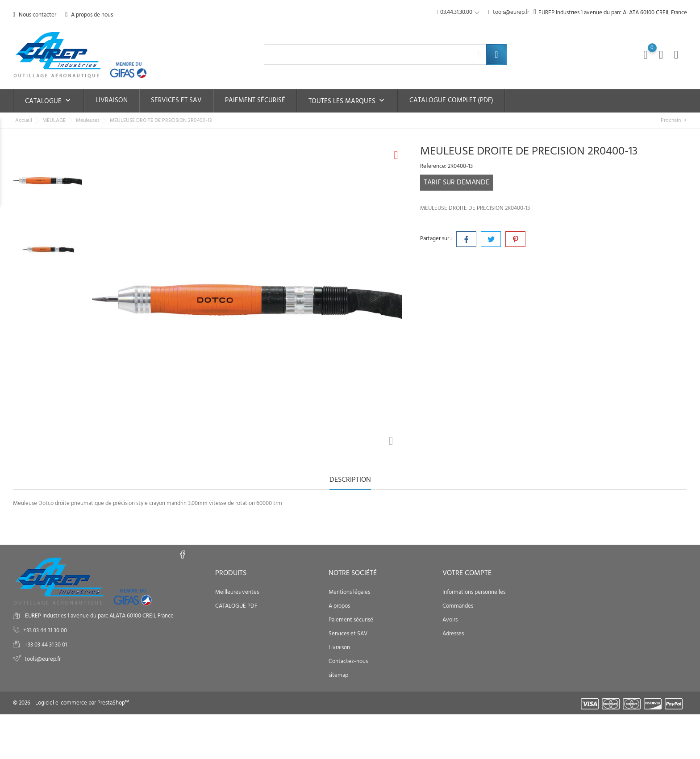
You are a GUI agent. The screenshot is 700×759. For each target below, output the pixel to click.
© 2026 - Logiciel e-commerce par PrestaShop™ (71, 703)
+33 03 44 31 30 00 (45, 631)
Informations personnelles (474, 592)
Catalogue (49, 101)
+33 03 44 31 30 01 (45, 645)
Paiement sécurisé (255, 100)
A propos (339, 606)
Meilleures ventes (237, 592)
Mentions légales (349, 592)
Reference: (433, 167)
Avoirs (450, 620)
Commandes (458, 606)
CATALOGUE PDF (236, 606)
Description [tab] (350, 481)
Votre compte (467, 573)
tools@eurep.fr (509, 13)
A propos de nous (89, 15)
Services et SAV (176, 100)
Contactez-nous (348, 661)
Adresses (453, 634)
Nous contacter (35, 15)
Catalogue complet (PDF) (451, 100)
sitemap (338, 675)
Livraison (112, 100)
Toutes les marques (347, 101)
